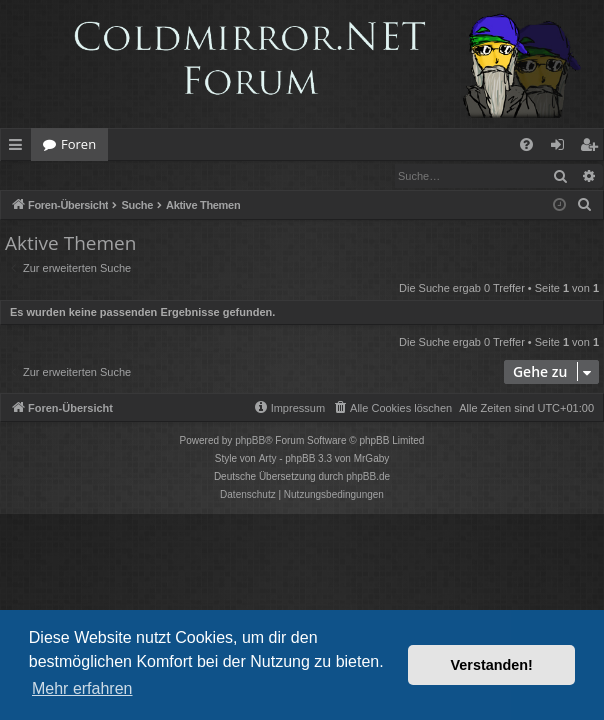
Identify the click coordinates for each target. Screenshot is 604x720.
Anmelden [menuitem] (563, 148)
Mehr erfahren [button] (82, 688)
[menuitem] (526, 144)
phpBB (250, 441)
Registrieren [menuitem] (593, 148)
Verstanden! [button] (492, 665)
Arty (268, 459)
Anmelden (46, 175)
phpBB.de (368, 477)
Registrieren (137, 175)
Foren (78, 144)
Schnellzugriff (19, 148)
